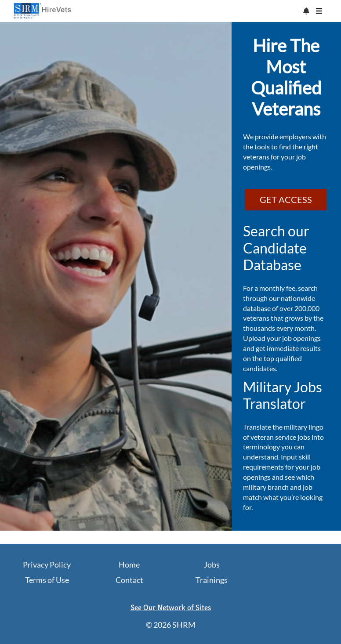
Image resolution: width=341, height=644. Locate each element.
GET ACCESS (286, 199)
